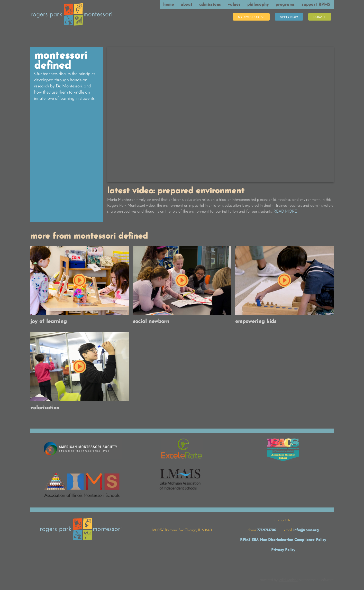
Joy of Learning (49, 322)
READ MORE (285, 212)
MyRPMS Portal (251, 17)
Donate (320, 17)
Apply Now (289, 17)
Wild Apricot (288, 580)
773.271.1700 (267, 530)
